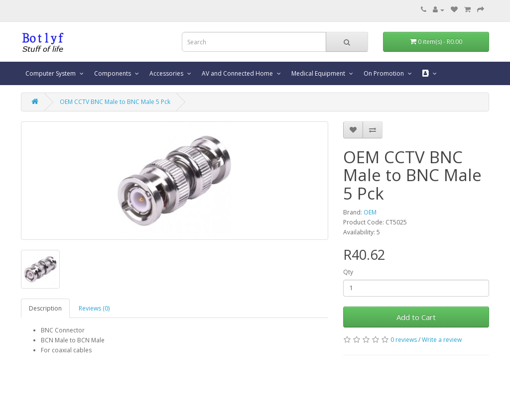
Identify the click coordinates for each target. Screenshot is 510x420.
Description (45, 308)
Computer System (51, 73)
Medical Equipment (319, 73)
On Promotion (384, 73)
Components (113, 73)
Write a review (442, 340)
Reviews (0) (94, 308)
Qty (348, 272)
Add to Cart (416, 317)
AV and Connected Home (238, 73)
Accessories (167, 73)
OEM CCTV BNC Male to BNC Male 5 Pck (115, 102)
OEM (370, 212)
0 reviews (404, 340)
